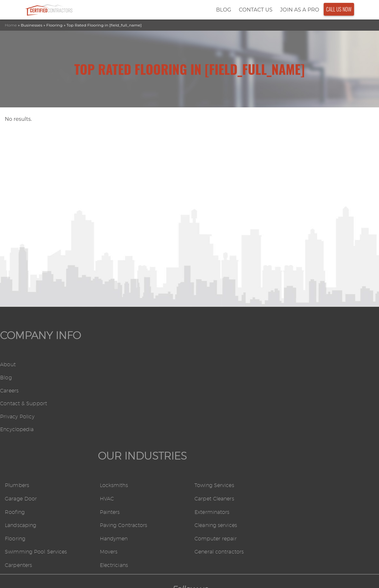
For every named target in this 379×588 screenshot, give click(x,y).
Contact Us (256, 10)
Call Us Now (339, 9)
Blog (223, 10)
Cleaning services (310, 405)
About (8, 365)
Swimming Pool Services (130, 432)
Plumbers (112, 365)
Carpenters (113, 445)
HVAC (201, 378)
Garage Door (115, 378)
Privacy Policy (17, 417)
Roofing (109, 392)
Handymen (209, 418)
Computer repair (310, 418)
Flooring (110, 418)
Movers (203, 432)
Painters (205, 392)
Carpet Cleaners (309, 378)
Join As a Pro (300, 10)
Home (11, 25)
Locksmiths (209, 365)
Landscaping (115, 405)
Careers (9, 391)
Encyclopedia (17, 430)
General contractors (314, 432)
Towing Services (309, 365)
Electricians (209, 445)
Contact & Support (24, 404)
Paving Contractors (218, 405)
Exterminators (307, 392)
